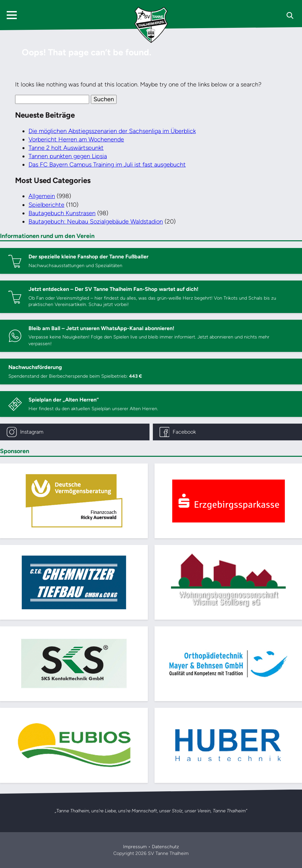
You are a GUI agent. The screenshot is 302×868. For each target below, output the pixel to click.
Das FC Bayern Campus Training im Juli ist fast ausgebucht (107, 165)
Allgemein (42, 196)
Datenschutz (165, 847)
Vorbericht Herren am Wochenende (76, 139)
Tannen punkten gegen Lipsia (68, 156)
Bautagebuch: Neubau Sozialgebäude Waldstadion (96, 222)
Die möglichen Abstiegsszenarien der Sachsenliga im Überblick (112, 131)
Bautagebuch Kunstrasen (62, 213)
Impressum (135, 847)
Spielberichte (46, 205)
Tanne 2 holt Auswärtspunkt (66, 148)
